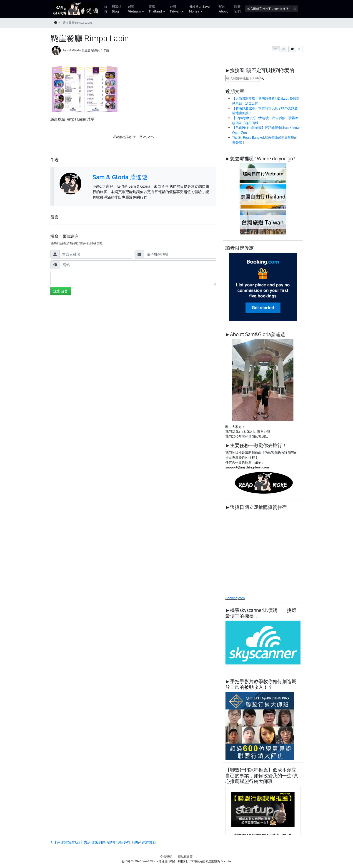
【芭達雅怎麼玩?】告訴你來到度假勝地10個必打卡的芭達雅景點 (103, 842)
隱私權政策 (185, 857)
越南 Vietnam (135, 9)
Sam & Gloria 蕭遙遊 (76, 50)
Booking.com (235, 598)
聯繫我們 (238, 9)
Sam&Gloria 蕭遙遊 (155, 861)
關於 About (223, 9)
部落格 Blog (117, 9)
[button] (276, 49)
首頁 (106, 9)
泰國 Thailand (155, 9)
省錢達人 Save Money (199, 9)
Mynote (226, 861)
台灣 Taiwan (175, 9)
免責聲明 (166, 857)
